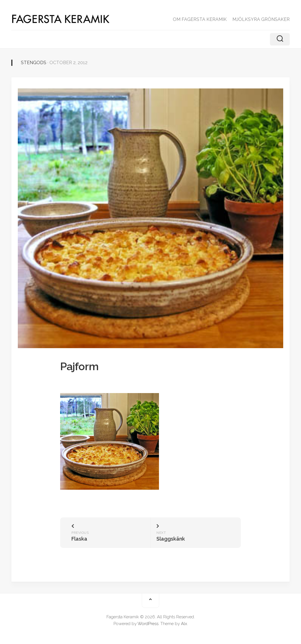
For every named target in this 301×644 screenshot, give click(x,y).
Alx (184, 624)
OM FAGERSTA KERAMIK (200, 19)
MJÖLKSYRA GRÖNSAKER (261, 19)
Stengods (34, 63)
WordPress (148, 624)
